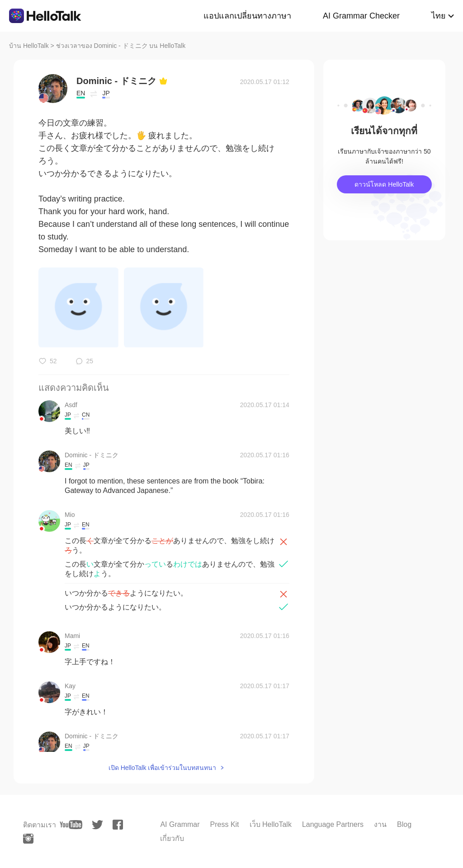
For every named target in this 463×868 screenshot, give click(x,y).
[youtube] (71, 825)
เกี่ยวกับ (172, 838)
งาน (380, 824)
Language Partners (333, 824)
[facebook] (118, 825)
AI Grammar (180, 824)
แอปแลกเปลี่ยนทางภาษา (247, 16)
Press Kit (225, 824)
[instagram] (28, 839)
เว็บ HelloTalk (271, 824)
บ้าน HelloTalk (29, 46)
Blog (404, 824)
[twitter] (97, 825)
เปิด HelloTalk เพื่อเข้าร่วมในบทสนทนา (163, 768)
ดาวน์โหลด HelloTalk (384, 184)
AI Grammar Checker (361, 16)
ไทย (439, 16)
